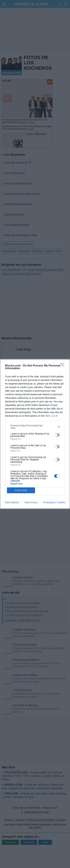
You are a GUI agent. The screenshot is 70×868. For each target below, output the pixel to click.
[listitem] (35, 427)
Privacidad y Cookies (54, 502)
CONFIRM (21, 490)
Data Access (31, 502)
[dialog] (35, 434)
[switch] (57, 435)
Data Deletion (12, 502)
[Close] (63, 366)
